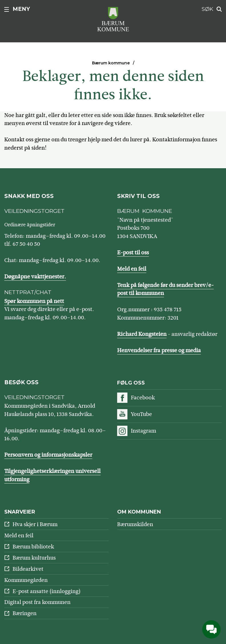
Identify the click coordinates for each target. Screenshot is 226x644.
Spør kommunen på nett (34, 301)
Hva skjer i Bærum (35, 524)
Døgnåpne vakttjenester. (35, 277)
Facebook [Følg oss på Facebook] (143, 398)
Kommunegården (26, 580)
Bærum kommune (111, 63)
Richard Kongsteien (142, 334)
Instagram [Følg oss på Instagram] (143, 431)
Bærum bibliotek (33, 547)
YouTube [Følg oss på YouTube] (141, 414)
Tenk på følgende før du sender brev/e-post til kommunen (165, 289)
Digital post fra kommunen (37, 602)
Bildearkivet (28, 569)
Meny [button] (21, 9)
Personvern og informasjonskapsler (48, 455)
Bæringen (25, 613)
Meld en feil (132, 269)
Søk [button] (207, 9)
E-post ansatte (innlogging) (47, 591)
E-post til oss (133, 252)
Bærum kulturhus (34, 558)
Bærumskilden (135, 524)
